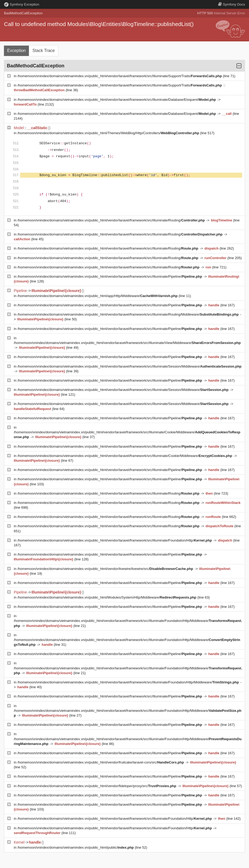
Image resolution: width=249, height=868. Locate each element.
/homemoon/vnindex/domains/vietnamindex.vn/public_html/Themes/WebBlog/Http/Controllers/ (109, 133)
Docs (232, 4)
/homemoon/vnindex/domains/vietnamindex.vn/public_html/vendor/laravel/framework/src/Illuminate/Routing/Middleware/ (129, 314)
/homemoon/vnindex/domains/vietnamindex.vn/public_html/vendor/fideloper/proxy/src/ (97, 786)
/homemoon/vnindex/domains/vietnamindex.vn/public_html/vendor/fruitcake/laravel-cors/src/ (101, 762)
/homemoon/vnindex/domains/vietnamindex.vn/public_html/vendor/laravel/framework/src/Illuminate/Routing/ (112, 220)
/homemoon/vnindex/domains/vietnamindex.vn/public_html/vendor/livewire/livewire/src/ (106, 569)
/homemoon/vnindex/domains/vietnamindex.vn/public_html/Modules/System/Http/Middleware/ (107, 597)
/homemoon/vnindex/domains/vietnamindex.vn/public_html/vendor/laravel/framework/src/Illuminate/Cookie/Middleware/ (125, 456)
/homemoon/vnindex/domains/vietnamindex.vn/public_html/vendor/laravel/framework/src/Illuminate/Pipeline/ (110, 276)
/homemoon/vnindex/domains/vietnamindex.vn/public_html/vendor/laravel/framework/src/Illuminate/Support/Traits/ (120, 76)
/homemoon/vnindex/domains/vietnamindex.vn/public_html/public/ (76, 847)
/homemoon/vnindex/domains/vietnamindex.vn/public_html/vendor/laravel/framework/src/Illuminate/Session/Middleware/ (130, 366)
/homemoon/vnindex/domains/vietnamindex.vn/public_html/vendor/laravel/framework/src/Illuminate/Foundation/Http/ (115, 540)
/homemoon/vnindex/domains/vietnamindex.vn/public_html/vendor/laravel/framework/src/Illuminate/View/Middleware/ (127, 343)
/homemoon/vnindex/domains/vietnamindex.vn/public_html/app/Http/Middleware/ (98, 296)
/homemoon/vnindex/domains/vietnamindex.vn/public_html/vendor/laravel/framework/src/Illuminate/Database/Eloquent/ (117, 100)
